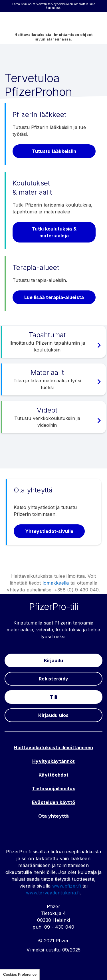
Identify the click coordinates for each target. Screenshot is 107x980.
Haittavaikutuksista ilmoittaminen (53, 747)
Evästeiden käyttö (53, 802)
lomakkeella (56, 583)
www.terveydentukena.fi (53, 893)
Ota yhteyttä (54, 816)
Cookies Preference (20, 974)
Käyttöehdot (53, 775)
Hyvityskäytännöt (53, 761)
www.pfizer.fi (67, 886)
